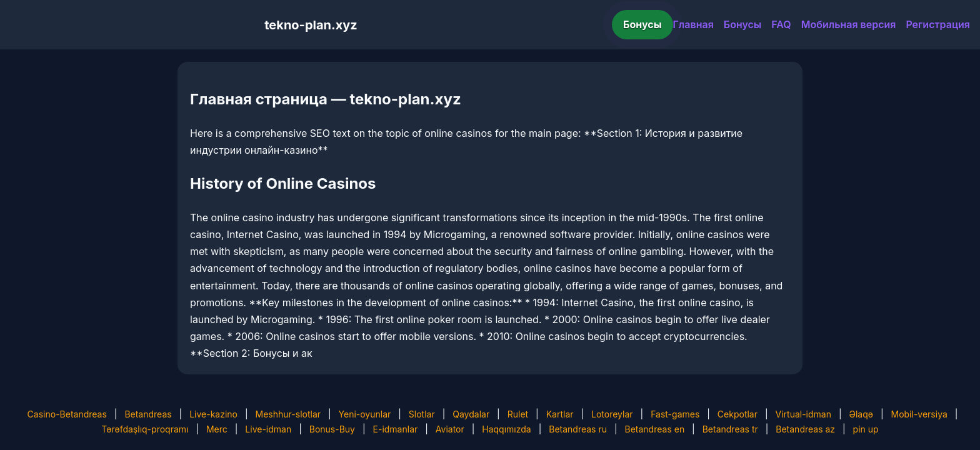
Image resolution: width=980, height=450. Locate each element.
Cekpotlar (737, 414)
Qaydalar (471, 414)
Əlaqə (861, 414)
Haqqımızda (506, 429)
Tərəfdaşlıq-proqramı (145, 429)
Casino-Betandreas (67, 414)
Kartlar (560, 414)
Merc (217, 429)
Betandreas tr (730, 429)
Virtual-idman (803, 414)
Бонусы (642, 24)
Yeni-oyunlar (365, 414)
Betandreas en (655, 429)
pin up (866, 429)
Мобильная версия (849, 24)
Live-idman (268, 429)
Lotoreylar (612, 414)
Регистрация (938, 24)
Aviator (450, 429)
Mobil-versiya (919, 414)
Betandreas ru (578, 429)
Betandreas (148, 414)
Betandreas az (805, 429)
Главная (693, 24)
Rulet (518, 414)
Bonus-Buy (332, 429)
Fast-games (675, 414)
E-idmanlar (396, 429)
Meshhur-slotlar (288, 414)
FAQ (781, 24)
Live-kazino (213, 414)
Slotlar (422, 414)
